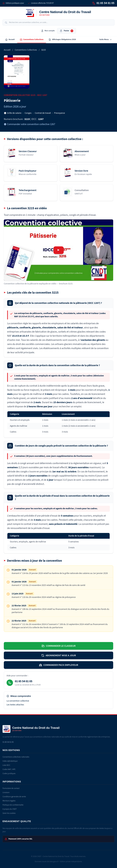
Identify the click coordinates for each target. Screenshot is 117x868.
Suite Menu (106, 39)
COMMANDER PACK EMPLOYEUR (59, 665)
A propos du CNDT (10, 809)
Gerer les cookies (9, 813)
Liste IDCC (6, 765)
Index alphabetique (10, 761)
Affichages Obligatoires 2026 (62, 39)
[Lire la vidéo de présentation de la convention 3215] (58, 250)
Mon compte (48, 31)
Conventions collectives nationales (16, 757)
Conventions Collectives (32, 39)
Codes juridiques (9, 774)
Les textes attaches (15, 705)
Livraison (6, 792)
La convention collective (18, 701)
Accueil (10, 39)
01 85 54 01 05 (103, 3)
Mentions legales (9, 801)
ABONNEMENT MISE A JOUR (59, 655)
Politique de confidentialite (13, 805)
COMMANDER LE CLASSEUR (59, 646)
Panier (67, 31)
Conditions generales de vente (14, 797)
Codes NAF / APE (9, 769)
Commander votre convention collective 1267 (29, 124)
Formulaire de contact (11, 788)
